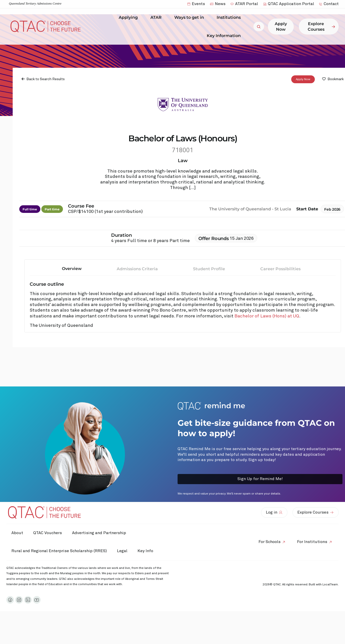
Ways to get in (190, 18)
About (17, 533)
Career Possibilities (280, 269)
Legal (122, 551)
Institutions (230, 18)
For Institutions (312, 542)
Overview (72, 269)
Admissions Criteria (137, 269)
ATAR (157, 18)
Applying (130, 18)
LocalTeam (330, 585)
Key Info (147, 551)
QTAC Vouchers (48, 533)
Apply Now (303, 79)
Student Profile (209, 269)
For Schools (270, 542)
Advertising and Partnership (99, 533)
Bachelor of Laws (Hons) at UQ (267, 316)
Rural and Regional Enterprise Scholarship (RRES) (59, 551)
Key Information (225, 36)
